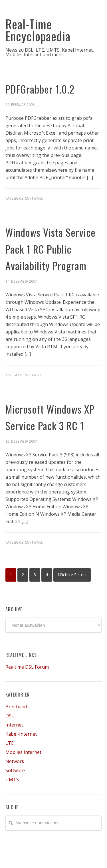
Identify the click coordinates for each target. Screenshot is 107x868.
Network (15, 761)
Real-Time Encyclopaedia (38, 30)
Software (34, 198)
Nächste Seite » (72, 575)
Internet (14, 725)
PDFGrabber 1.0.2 (40, 89)
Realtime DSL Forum (27, 667)
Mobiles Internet (23, 752)
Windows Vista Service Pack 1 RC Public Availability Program (51, 249)
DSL (10, 716)
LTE (10, 743)
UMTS (12, 780)
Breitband (16, 707)
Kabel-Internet (21, 734)
